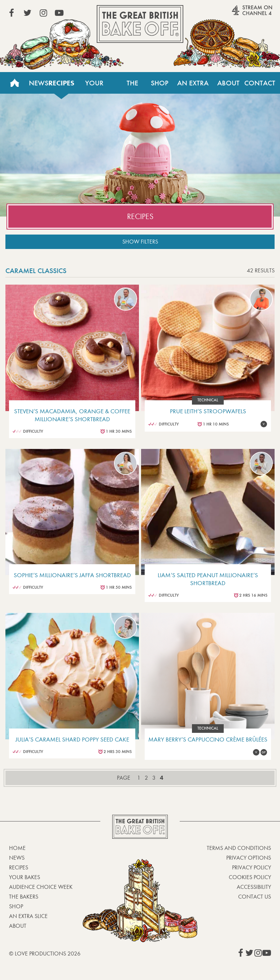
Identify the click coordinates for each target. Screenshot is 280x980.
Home (14, 83)
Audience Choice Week (41, 887)
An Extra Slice (193, 86)
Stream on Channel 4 (238, 14)
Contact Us (260, 86)
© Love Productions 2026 (45, 954)
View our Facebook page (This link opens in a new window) (12, 13)
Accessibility (254, 887)
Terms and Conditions (239, 848)
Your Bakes (94, 86)
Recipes (61, 83)
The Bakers (133, 86)
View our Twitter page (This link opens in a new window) (27, 13)
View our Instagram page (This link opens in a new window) (43, 13)
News (39, 83)
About (228, 83)
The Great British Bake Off (140, 24)
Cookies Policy (250, 877)
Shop (160, 83)
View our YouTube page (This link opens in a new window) (59, 13)
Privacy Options (249, 858)
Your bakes (25, 877)
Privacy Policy (251, 867)
